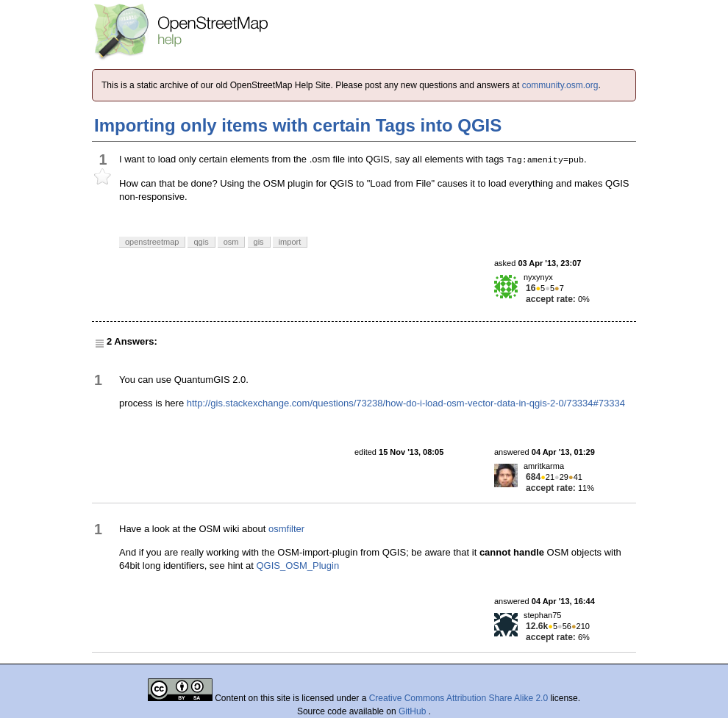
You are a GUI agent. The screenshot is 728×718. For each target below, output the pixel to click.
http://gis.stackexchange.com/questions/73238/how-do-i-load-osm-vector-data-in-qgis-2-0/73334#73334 (406, 403)
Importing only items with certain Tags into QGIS (298, 125)
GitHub (414, 711)
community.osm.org (560, 85)
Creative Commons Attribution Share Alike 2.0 (458, 698)
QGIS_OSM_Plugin (297, 566)
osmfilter (286, 529)
